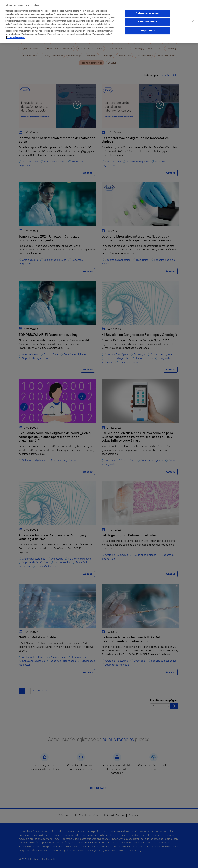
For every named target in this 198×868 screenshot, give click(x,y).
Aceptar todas (147, 28)
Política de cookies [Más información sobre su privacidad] (15, 35)
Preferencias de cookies (147, 10)
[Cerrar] (193, 18)
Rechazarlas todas (147, 19)
